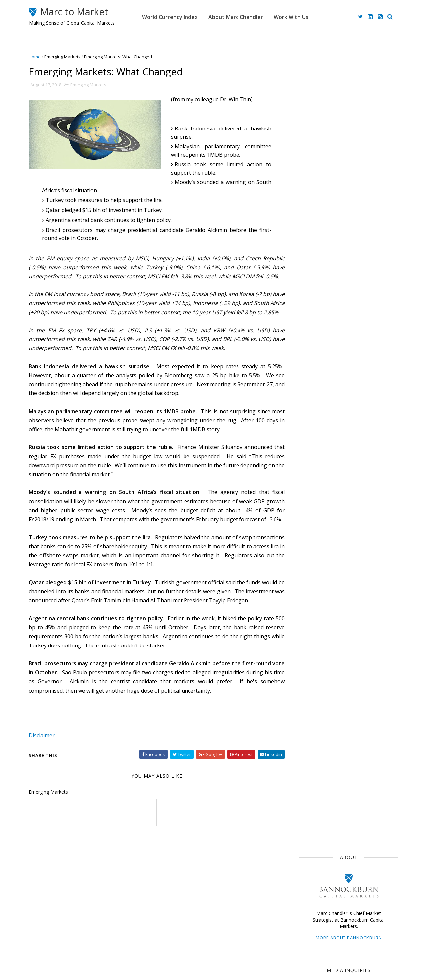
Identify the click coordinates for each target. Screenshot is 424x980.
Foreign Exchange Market (327, 498)
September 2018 (321, 660)
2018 (310, 629)
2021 (310, 606)
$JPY (357, 449)
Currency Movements (323, 438)
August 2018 (317, 668)
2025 (310, 574)
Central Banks (338, 486)
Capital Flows (315, 522)
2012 (310, 773)
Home (37, 57)
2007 (310, 812)
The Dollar (312, 449)
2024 (310, 582)
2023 (310, 590)
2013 (310, 765)
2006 (310, 820)
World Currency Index (181, 17)
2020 (310, 614)
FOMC (345, 522)
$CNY (368, 522)
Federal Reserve (318, 462)
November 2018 (321, 644)
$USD (307, 425)
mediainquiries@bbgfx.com (346, 187)
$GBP (352, 462)
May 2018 (314, 691)
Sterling (357, 474)
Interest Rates (359, 510)
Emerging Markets (65, 57)
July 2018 (313, 676)
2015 (310, 749)
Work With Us (302, 17)
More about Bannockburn (346, 135)
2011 (310, 780)
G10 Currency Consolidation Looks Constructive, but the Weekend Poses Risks (358, 372)
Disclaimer (44, 772)
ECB (337, 449)
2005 (310, 828)
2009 (310, 796)
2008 (310, 804)
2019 (310, 622)
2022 (310, 598)
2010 (310, 788)
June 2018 (314, 684)
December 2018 (320, 636)
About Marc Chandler (247, 17)
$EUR (361, 438)
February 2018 (319, 715)
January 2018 (318, 723)
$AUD (382, 474)
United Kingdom (317, 510)
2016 (310, 741)
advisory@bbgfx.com (355, 239)
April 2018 (314, 699)
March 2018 (316, 707)
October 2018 (318, 652)
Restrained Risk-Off (349, 285)
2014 (310, 757)
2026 (310, 567)
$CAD (307, 486)
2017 (310, 733)
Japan (330, 425)
